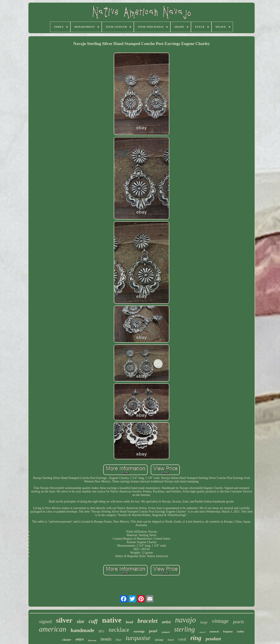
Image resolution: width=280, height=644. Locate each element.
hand (171, 640)
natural (214, 631)
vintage (220, 621)
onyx (80, 639)
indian (241, 632)
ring (196, 638)
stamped (166, 632)
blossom (92, 640)
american (53, 629)
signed (45, 621)
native (112, 620)
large (204, 622)
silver (64, 620)
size (81, 621)
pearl (153, 631)
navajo (185, 620)
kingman (228, 632)
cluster (67, 640)
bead (129, 622)
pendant (213, 639)
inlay (159, 640)
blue (119, 640)
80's (101, 631)
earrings (139, 631)
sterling (185, 629)
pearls (238, 622)
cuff (93, 621)
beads (106, 639)
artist (166, 622)
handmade (82, 630)
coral (182, 639)
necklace (119, 630)
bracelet (147, 621)
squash (202, 632)
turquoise (138, 638)
